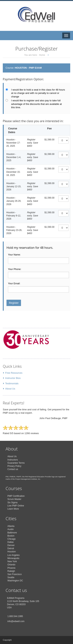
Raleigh (11, 571)
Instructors (13, 460)
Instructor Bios (13, 378)
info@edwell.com (16, 621)
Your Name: (14, 255)
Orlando (11, 565)
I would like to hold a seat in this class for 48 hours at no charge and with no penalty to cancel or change (38, 93)
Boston (11, 536)
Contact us (13, 469)
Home (42, 55)
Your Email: (14, 283)
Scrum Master (14, 499)
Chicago (12, 539)
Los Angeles (13, 555)
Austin (10, 529)
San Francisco (15, 574)
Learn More (13, 509)
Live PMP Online (16, 506)
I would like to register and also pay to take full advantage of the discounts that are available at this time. (36, 104)
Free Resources (14, 373)
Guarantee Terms (16, 463)
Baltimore (12, 533)
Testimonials (12, 383)
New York (12, 561)
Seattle (11, 577)
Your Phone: (15, 269)
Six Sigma (12, 503)
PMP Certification (16, 496)
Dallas (10, 542)
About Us (10, 389)
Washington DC (15, 581)
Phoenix (11, 568)
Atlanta (11, 526)
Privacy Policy (14, 466)
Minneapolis (13, 558)
